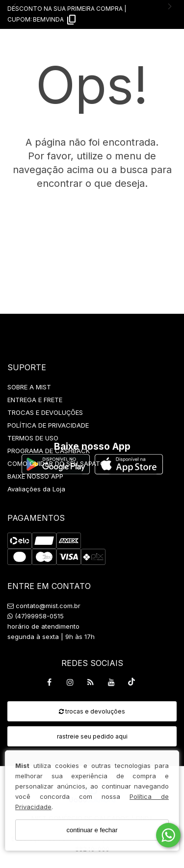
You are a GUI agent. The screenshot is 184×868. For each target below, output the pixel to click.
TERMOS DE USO (33, 438)
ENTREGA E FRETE (35, 400)
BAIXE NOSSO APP (35, 476)
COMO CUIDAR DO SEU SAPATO (56, 463)
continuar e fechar (92, 830)
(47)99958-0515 (36, 616)
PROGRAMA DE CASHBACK (49, 451)
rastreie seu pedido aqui (92, 736)
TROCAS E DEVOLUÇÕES (45, 412)
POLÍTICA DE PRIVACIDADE (48, 425)
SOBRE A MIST (29, 387)
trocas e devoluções (92, 711)
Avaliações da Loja (36, 489)
